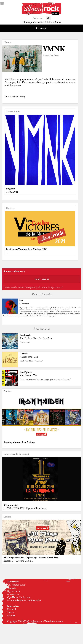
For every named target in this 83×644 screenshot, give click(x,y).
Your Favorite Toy (28, 375)
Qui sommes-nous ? (17, 585)
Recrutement (14, 591)
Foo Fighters (26, 372)
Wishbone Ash (11, 505)
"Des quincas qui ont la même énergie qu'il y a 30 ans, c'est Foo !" (45, 379)
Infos (49, 22)
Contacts (12, 588)
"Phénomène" (25, 342)
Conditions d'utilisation (19, 597)
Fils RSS (11, 616)
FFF (21, 301)
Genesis (24, 354)
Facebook (12, 609)
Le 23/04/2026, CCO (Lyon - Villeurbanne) (26, 508)
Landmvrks (26, 335)
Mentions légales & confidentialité (24, 601)
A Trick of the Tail (29, 357)
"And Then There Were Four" (31, 361)
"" (42, 312)
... (7, 252)
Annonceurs (13, 594)
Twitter (11, 613)
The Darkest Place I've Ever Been (36, 338)
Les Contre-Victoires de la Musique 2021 (27, 249)
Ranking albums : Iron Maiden (19, 442)
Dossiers (40, 22)
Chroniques (28, 22)
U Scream (24, 304)
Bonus (57, 22)
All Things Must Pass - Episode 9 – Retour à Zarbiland (31, 558)
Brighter (10, 189)
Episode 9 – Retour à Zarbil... (18, 561)
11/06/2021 (12, 192)
